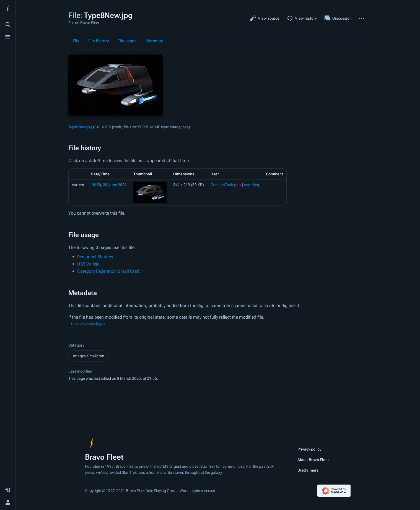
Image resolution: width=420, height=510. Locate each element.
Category (76, 345)
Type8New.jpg (80, 127)
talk (238, 185)
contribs (251, 185)
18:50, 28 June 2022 (109, 185)
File (76, 41)
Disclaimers (308, 470)
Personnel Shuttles (95, 257)
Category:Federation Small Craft (108, 271)
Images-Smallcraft (89, 356)
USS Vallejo (88, 264)
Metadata (154, 41)
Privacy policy (309, 449)
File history (98, 41)
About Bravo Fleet (313, 460)
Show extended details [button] (88, 324)
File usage (127, 41)
